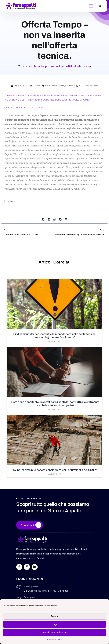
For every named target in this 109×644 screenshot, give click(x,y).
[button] (43, 219)
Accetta (55, 616)
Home (23, 66)
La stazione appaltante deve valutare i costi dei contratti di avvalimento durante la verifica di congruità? (54, 404)
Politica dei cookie (54, 640)
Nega (55, 624)
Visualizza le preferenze (54, 633)
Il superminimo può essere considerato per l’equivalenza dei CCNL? (55, 470)
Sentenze (69, 86)
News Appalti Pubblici (55, 86)
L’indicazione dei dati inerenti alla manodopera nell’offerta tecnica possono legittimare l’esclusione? (54, 336)
